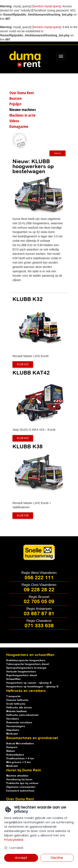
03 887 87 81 (39, 614)
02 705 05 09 (39, 602)
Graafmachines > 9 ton (20, 759)
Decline (57, 858)
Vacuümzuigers (16, 726)
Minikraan (12, 734)
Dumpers (12, 747)
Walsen (11, 751)
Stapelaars (13, 730)
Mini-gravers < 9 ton (18, 762)
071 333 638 (39, 626)
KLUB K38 (23, 516)
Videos (14, 121)
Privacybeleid (14, 840)
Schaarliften (13, 679)
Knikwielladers (15, 755)
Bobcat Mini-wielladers (20, 744)
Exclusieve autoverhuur (20, 791)
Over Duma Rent (22, 93)
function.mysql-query (47, 6)
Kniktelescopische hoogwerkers (26, 660)
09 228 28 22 (39, 590)
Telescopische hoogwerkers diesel (28, 664)
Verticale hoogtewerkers (21, 672)
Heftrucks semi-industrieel (22, 715)
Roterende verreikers (19, 723)
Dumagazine (19, 126)
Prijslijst (15, 104)
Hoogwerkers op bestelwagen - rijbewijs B (32, 687)
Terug (58, 153)
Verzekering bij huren (19, 780)
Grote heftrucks (16, 704)
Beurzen (15, 98)
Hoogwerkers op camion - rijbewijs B (29, 683)
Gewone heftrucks (17, 700)
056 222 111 (39, 578)
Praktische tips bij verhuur (22, 783)
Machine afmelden (17, 776)
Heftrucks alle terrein (19, 708)
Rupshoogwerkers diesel (22, 675)
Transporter (14, 696)
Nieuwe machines (23, 110)
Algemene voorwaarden (21, 787)
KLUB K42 (23, 438)
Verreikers (13, 719)
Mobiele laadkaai (16, 711)
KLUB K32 (23, 365)
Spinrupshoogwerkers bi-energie (26, 668)
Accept (21, 858)
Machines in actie (22, 115)
